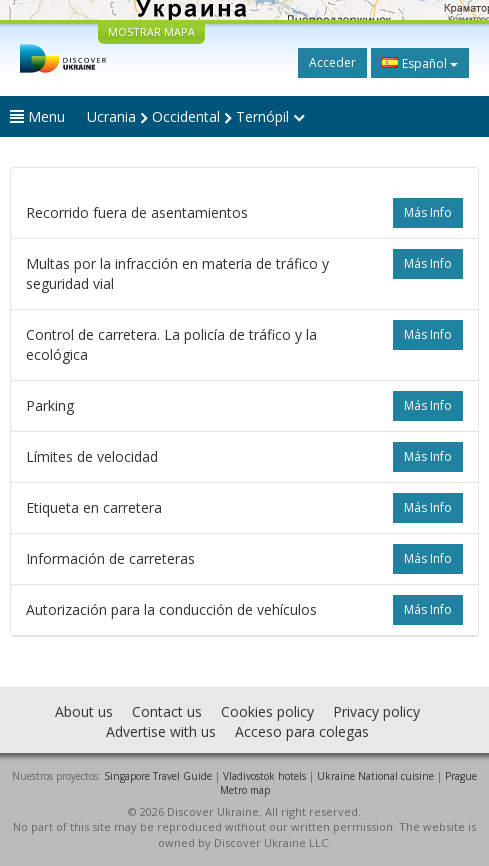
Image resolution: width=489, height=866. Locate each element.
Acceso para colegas (302, 731)
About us (84, 711)
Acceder (332, 62)
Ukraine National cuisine (375, 776)
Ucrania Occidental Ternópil (196, 116)
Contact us (167, 711)
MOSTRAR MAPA (151, 31)
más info (428, 212)
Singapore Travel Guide (158, 776)
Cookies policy (267, 711)
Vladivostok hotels (264, 776)
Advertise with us (161, 731)
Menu (37, 116)
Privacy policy (376, 711)
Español (420, 63)
